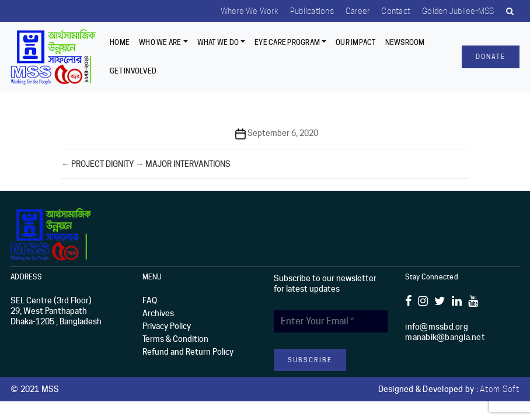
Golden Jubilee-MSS (458, 11)
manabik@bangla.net (445, 337)
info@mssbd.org (437, 327)
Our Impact (356, 42)
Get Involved (133, 71)
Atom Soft (500, 389)
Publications (312, 11)
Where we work (250, 11)
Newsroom (405, 42)
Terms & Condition (175, 339)
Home (120, 42)
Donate (491, 57)
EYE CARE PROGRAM (287, 42)
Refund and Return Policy (188, 352)
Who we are (160, 42)
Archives (158, 313)
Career (358, 11)
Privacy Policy (167, 326)
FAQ (150, 300)
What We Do (218, 42)
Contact (396, 11)
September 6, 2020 (283, 133)
